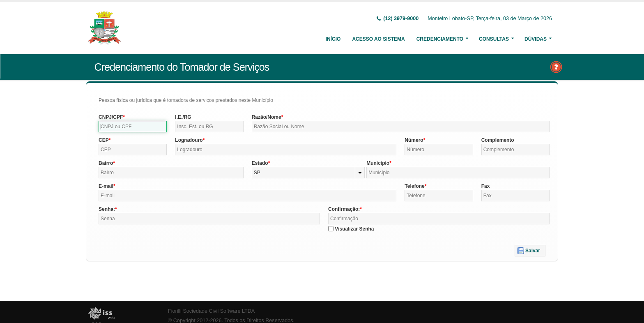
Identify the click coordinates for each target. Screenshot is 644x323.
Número (414, 140)
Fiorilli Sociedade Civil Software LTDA (211, 311)
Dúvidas (536, 39)
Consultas (494, 39)
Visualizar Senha (354, 229)
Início (333, 39)
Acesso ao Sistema (378, 39)
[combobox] (308, 173)
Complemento (498, 140)
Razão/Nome (267, 117)
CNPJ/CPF (111, 117)
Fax (486, 186)
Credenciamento (440, 39)
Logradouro (189, 140)
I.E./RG (183, 117)
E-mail (106, 186)
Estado (260, 163)
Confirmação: (344, 209)
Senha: (107, 209)
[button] (530, 251)
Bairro (106, 163)
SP (257, 173)
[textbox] (133, 127)
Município (378, 163)
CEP (104, 140)
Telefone (414, 186)
